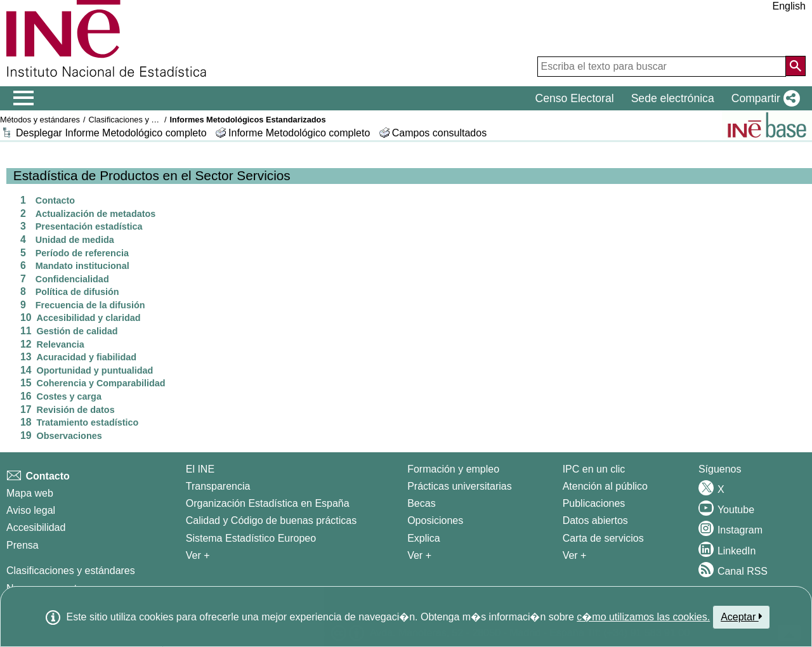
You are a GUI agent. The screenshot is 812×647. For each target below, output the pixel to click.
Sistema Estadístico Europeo (251, 538)
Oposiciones (435, 520)
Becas (421, 503)
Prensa (23, 545)
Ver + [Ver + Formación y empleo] (419, 555)
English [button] (789, 6)
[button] (763, 98)
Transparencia (218, 486)
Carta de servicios (603, 538)
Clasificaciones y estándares (140, 120)
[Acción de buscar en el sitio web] (796, 66)
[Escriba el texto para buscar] (662, 67)
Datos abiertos (595, 520)
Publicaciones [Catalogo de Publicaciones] (594, 503)
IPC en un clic (594, 469)
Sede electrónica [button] (673, 98)
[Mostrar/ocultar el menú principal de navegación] (24, 98)
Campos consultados (439, 133)
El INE (200, 469)
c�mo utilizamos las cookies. (643, 617)
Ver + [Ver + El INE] (198, 555)
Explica (424, 538)
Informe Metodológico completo (299, 133)
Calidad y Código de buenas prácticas (272, 520)
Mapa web (30, 493)
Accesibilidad (36, 527)
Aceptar (741, 617)
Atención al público (605, 486)
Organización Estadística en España (268, 503)
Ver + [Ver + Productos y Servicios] (575, 555)
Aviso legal (31, 510)
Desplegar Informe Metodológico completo (111, 133)
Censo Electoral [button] (574, 98)
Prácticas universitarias (460, 486)
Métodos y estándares (40, 120)
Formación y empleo (453, 469)
